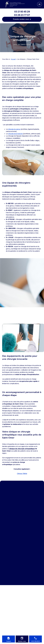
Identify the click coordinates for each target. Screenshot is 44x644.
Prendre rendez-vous (22, 19)
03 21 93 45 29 (22, 12)
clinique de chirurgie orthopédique (22, 449)
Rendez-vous (22, 641)
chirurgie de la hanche (15, 134)
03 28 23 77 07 (22, 15)
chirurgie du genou (14, 129)
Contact (9, 641)
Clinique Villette (22, 474)
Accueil (13, 59)
